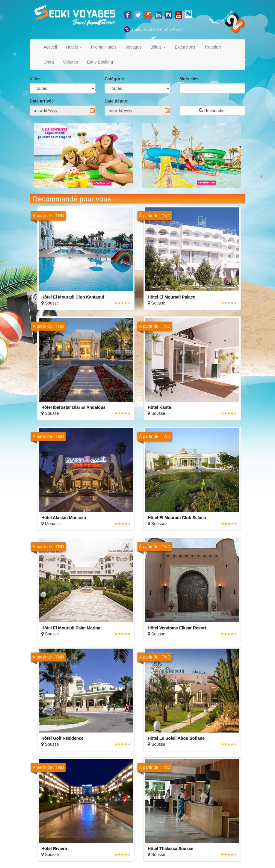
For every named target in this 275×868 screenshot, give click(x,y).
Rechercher (212, 111)
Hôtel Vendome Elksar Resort (177, 628)
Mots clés (189, 79)
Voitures (71, 62)
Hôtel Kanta (159, 407)
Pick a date (92, 111)
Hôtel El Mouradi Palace (172, 297)
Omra (49, 62)
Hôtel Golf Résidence (62, 738)
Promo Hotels (104, 47)
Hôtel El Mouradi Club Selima (177, 518)
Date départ (116, 101)
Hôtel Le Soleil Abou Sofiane (176, 738)
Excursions (185, 47)
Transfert (213, 47)
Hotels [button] (74, 47)
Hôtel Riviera (54, 849)
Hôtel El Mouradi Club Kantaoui (73, 297)
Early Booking (100, 62)
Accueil (50, 47)
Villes (35, 79)
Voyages (134, 47)
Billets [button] (158, 47)
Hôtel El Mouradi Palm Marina (71, 628)
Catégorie (114, 79)
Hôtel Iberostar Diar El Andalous (73, 407)
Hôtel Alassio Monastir (64, 518)
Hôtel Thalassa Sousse (171, 849)
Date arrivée (42, 101)
